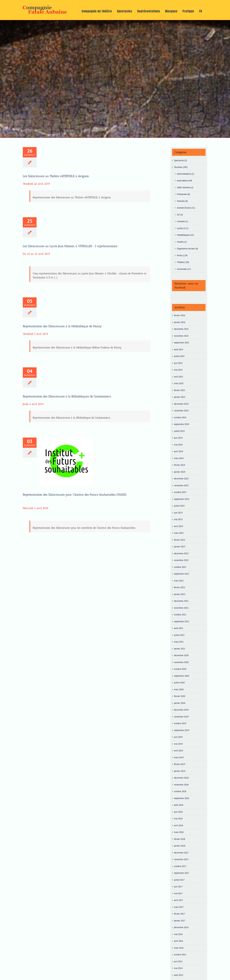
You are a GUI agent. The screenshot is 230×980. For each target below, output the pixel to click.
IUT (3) (180, 215)
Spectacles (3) (180, 160)
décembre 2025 (181, 329)
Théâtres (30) (183, 262)
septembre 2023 (182, 499)
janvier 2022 (180, 594)
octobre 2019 (180, 723)
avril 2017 (179, 900)
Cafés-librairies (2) (185, 187)
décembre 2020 (181, 655)
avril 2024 (179, 451)
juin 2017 (178, 887)
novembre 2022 (181, 560)
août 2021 (179, 628)
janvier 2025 (180, 397)
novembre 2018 (181, 785)
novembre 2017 (181, 859)
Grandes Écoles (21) (186, 208)
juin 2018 (178, 812)
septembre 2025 (182, 343)
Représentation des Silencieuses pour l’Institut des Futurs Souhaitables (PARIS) (75, 495)
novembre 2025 (181, 336)
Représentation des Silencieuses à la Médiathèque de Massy (62, 326)
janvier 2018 (180, 846)
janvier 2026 (180, 322)
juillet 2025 (179, 356)
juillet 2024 (179, 431)
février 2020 (180, 696)
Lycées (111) (183, 228)
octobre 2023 (180, 492)
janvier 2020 (180, 703)
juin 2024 (178, 438)
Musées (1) (182, 242)
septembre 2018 (182, 798)
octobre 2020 (180, 669)
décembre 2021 (181, 601)
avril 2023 (179, 526)
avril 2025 (179, 377)
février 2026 (180, 315)
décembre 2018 (181, 778)
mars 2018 (179, 832)
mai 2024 (178, 445)
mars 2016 (179, 948)
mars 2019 (179, 757)
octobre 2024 (180, 417)
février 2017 (180, 914)
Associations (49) (184, 181)
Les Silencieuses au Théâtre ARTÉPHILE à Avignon (56, 176)
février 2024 (180, 465)
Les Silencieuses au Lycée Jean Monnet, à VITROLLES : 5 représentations (70, 246)
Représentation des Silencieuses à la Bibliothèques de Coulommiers (67, 396)
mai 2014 (178, 968)
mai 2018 (178, 819)
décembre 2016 (181, 927)
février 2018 (180, 839)
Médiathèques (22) (185, 235)
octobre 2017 (180, 866)
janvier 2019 (180, 771)
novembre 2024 (181, 411)
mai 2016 (178, 934)
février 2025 (180, 390)
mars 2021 (179, 642)
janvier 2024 (180, 472)
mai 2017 (178, 893)
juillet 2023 (179, 506)
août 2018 (179, 805)
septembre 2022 (182, 574)
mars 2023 (179, 533)
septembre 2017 (182, 873)
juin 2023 (178, 513)
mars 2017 (179, 907)
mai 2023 (178, 519)
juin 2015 (178, 961)
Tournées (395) (181, 167)
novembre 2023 (181, 485)
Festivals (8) (182, 201)
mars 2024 (179, 458)
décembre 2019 (181, 710)
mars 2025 (179, 383)
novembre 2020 (181, 662)
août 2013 (179, 975)
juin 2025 (178, 363)
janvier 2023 (180, 547)
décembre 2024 (181, 404)
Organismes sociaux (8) (187, 249)
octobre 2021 (180, 615)
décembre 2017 (181, 853)
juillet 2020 (179, 683)
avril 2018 (179, 825)
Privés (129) (182, 255)
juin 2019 (178, 737)
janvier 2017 (180, 921)
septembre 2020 (182, 676)
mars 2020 (179, 689)
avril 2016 (179, 941)
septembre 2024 (182, 424)
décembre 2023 (181, 479)
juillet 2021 (179, 635)
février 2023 (180, 540)
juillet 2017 (179, 880)
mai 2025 (178, 370)
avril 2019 (179, 751)
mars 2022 (179, 581)
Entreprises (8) (183, 194)
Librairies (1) (182, 221)
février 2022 (180, 587)
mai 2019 (178, 744)
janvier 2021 (180, 649)
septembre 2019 (182, 730)
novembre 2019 (181, 717)
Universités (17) (184, 269)
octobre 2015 (180, 955)
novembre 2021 (181, 608)
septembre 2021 (182, 621)
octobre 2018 (180, 791)
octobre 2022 (180, 567)
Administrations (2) (185, 174)
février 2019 (180, 764)
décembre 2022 (181, 553)
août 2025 (179, 349)
